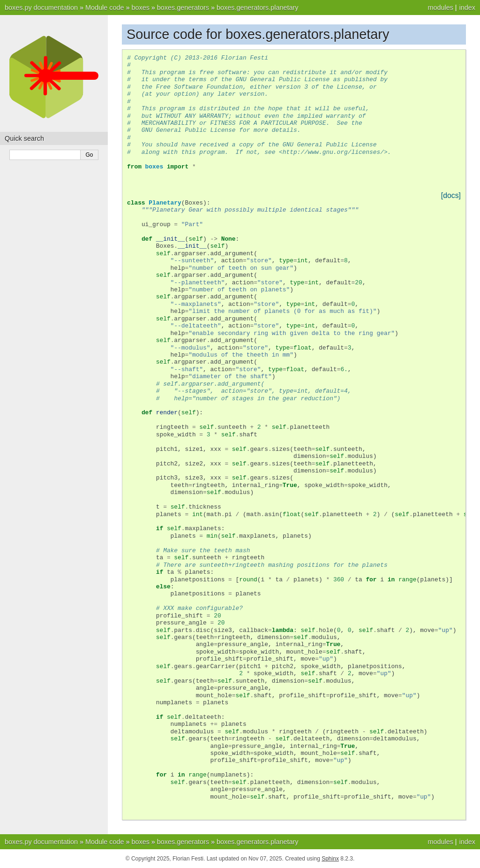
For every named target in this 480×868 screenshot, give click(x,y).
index (467, 8)
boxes (140, 8)
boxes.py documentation (41, 8)
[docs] (451, 195)
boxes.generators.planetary (257, 8)
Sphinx (330, 859)
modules (440, 8)
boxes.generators (183, 8)
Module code (105, 8)
